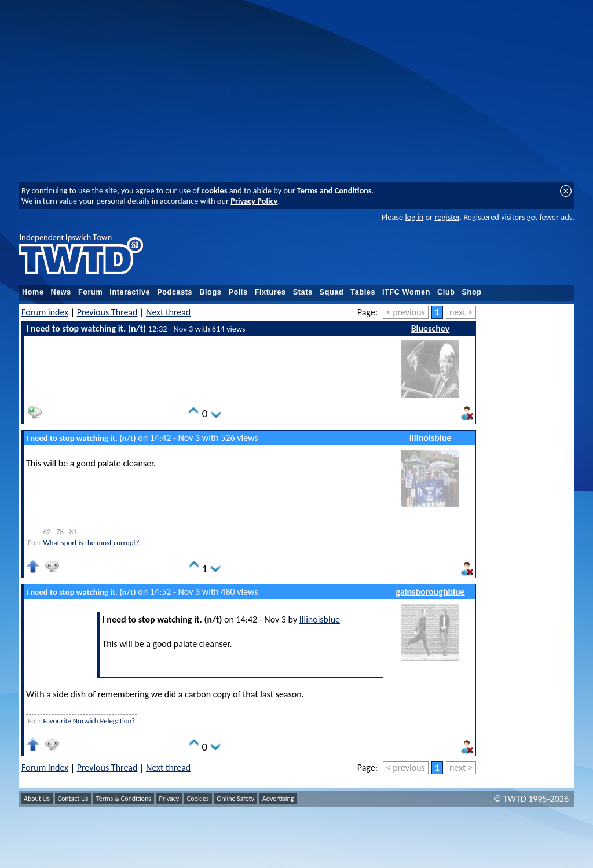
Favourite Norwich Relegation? (89, 721)
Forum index (45, 312)
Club (446, 292)
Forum (90, 292)
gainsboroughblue (430, 592)
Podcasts (175, 292)
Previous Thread (107, 312)
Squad (332, 292)
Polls (238, 292)
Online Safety (235, 799)
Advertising (278, 799)
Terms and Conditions (334, 190)
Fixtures (270, 292)
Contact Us (73, 799)
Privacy (169, 799)
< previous (406, 312)
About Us (37, 799)
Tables (363, 292)
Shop (472, 292)
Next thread (168, 312)
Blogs (210, 292)
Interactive (130, 292)
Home (33, 292)
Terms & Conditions (124, 799)
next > (461, 312)
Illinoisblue (431, 438)
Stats (303, 292)
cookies (215, 190)
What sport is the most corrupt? (91, 542)
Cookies (198, 799)
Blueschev (431, 328)
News (61, 292)
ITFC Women (406, 292)
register (447, 217)
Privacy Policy (254, 201)
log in (414, 217)
